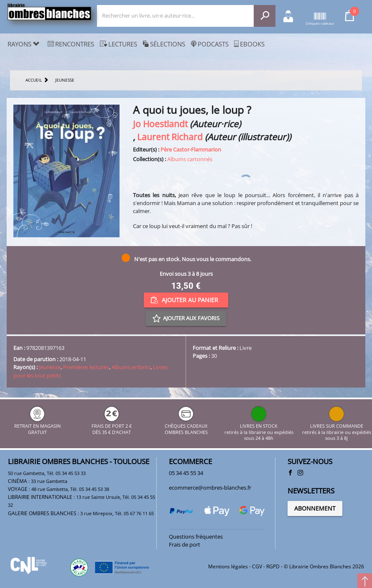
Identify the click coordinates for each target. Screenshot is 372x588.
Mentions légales (228, 566)
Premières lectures (86, 367)
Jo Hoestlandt (160, 124)
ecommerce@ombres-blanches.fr (210, 488)
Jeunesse (50, 367)
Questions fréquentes (196, 537)
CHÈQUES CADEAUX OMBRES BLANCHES (186, 426)
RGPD (273, 566)
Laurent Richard (170, 137)
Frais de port (185, 544)
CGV (257, 566)
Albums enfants (131, 367)
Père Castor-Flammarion (191, 149)
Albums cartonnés (190, 159)
